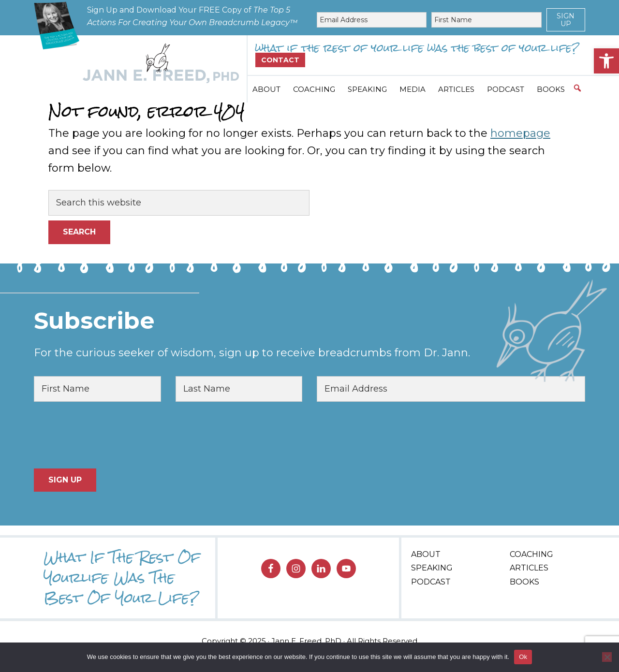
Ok (523, 657)
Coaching (531, 554)
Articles (529, 568)
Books (524, 582)
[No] (607, 657)
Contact (280, 60)
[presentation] (107, 435)
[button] (606, 61)
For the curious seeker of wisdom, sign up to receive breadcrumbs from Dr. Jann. (252, 353)
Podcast (431, 582)
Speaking (432, 568)
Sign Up (566, 20)
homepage (520, 133)
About (426, 554)
